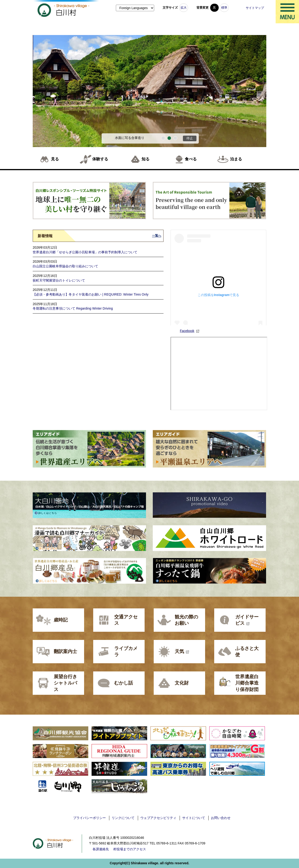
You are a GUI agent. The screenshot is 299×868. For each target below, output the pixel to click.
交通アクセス (126, 620)
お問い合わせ (221, 818)
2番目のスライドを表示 (169, 138)
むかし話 (124, 683)
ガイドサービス (247, 620)
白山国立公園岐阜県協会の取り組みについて (65, 266)
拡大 (184, 8)
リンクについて (123, 818)
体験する (100, 159)
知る (146, 159)
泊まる (236, 159)
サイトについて (194, 818)
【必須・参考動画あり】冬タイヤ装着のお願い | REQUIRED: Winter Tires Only (91, 294)
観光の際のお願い (186, 620)
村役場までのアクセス (130, 849)
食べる (191, 159)
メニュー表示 (287, 12)
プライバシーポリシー (89, 818)
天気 (182, 651)
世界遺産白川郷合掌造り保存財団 (247, 683)
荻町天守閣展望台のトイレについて (59, 280)
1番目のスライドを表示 (163, 138)
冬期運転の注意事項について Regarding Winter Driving (73, 308)
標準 (224, 8)
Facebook (190, 331)
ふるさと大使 (247, 652)
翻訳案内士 (65, 651)
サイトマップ (255, 8)
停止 (190, 138)
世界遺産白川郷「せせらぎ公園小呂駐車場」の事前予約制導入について (85, 252)
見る (55, 159)
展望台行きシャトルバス (65, 683)
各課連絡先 (101, 849)
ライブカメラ (126, 652)
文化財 (182, 683)
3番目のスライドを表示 (175, 138)
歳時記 (61, 620)
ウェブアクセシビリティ (158, 818)
